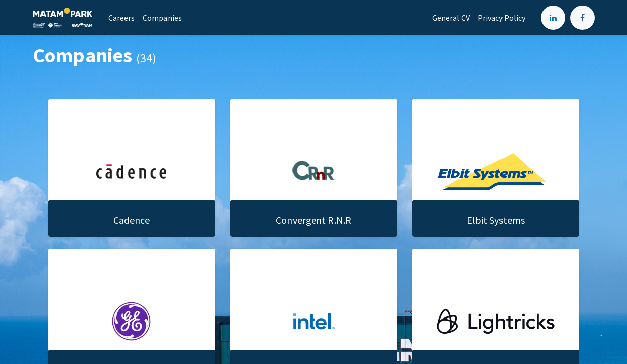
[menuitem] (121, 18)
